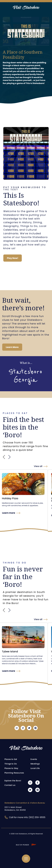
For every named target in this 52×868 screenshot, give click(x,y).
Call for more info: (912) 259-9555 (25, 817)
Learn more (9, 513)
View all (38, 466)
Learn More (12, 347)
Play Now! (13, 258)
